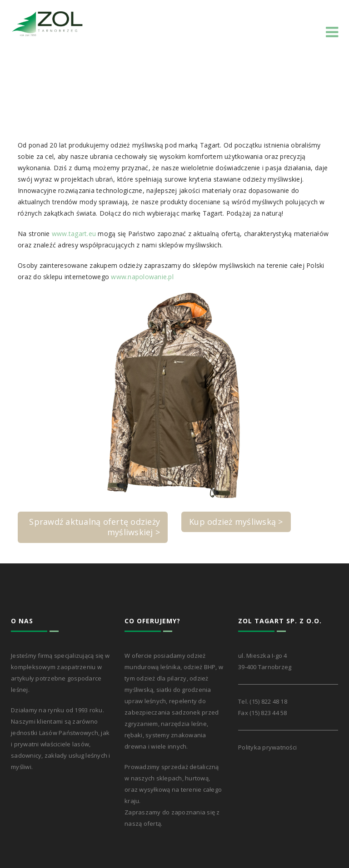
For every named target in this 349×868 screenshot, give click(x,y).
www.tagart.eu (74, 234)
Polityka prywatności (267, 747)
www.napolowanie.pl (142, 277)
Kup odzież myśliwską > (236, 522)
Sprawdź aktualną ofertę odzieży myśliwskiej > (95, 527)
